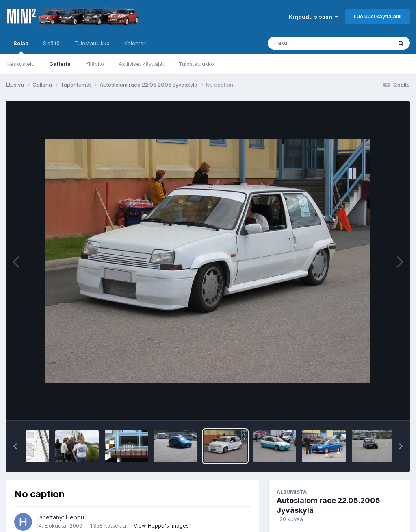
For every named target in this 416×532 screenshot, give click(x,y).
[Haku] (315, 43)
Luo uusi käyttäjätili (378, 16)
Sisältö (51, 43)
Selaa (21, 47)
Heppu (75, 517)
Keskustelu (21, 64)
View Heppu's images (161, 525)
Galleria (60, 64)
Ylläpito (95, 64)
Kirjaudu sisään (313, 17)
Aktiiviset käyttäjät (141, 64)
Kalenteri (135, 43)
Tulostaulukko (196, 64)
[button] (15, 446)
